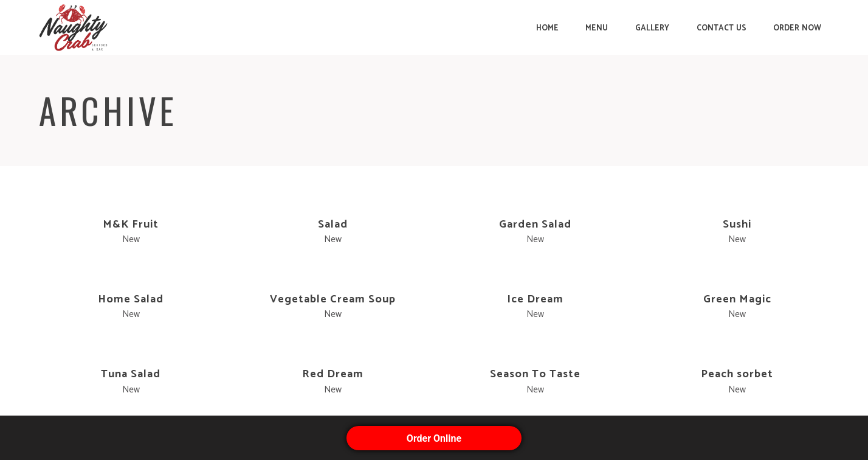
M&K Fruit (131, 225)
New (131, 239)
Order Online (434, 438)
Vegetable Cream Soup (333, 299)
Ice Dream (535, 299)
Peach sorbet (737, 374)
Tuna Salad (131, 374)
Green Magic (737, 299)
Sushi (737, 225)
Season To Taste (535, 374)
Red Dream (333, 374)
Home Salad (131, 299)
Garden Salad (535, 225)
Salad (333, 225)
